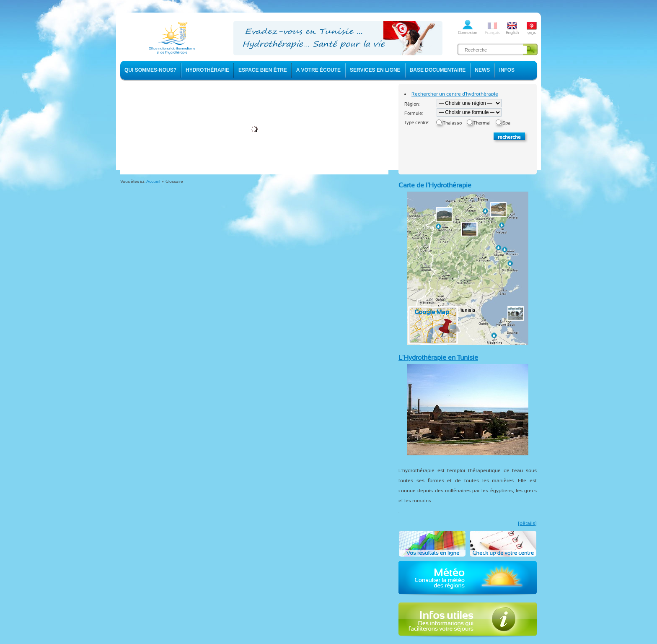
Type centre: (417, 123)
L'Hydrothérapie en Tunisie (438, 357)
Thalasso (452, 123)
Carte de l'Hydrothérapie (435, 185)
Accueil (153, 181)
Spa (506, 123)
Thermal (482, 123)
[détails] (527, 523)
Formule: (414, 113)
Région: (412, 104)
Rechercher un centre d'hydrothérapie (455, 94)
